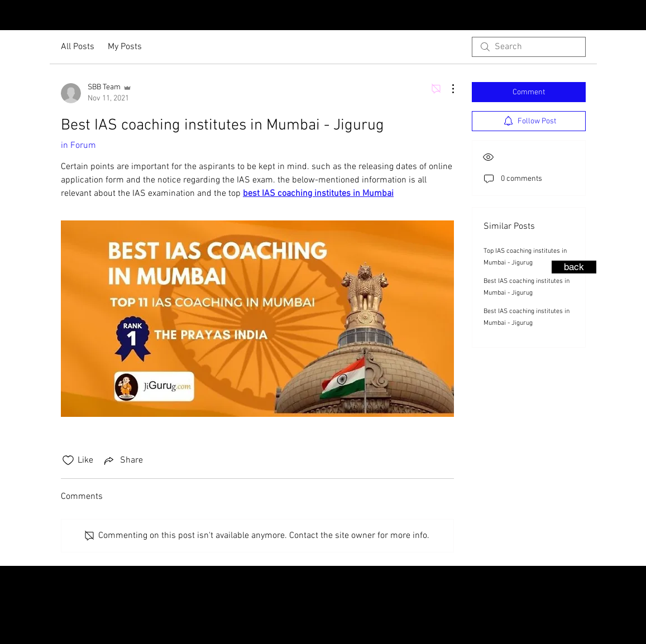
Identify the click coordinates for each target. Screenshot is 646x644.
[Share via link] (123, 460)
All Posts (78, 47)
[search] (529, 47)
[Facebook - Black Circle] (635, 16)
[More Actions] (447, 89)
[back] (574, 267)
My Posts (125, 47)
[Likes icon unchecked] (68, 460)
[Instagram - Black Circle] (617, 16)
